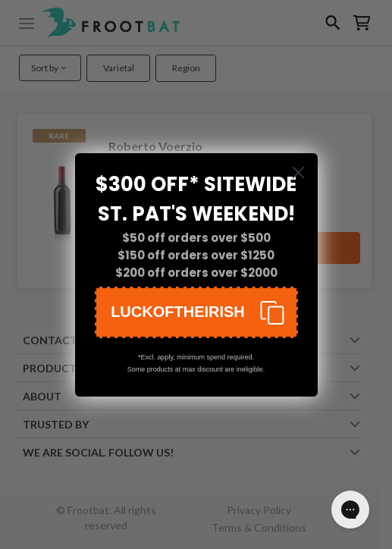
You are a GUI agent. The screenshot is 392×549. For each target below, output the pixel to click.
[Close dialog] (298, 173)
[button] (196, 312)
